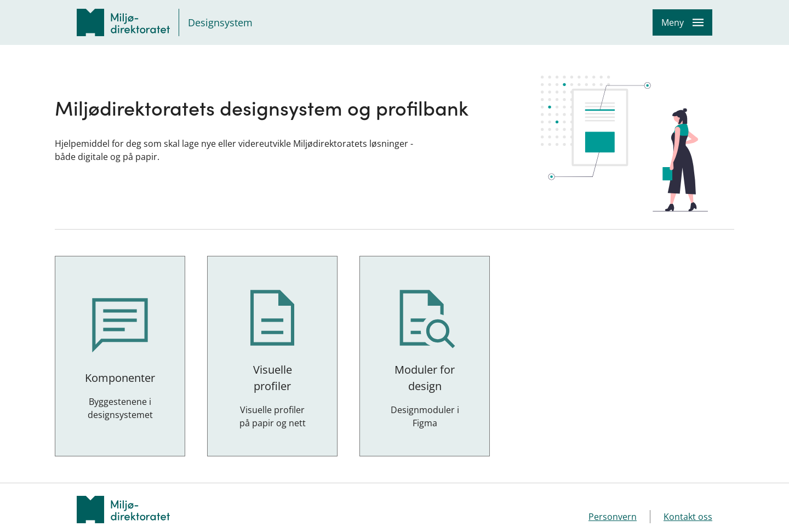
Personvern (613, 517)
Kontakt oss (688, 517)
